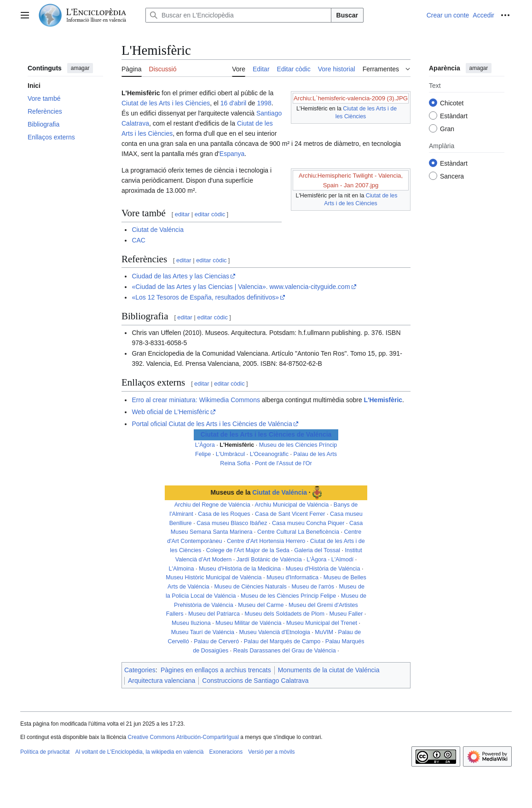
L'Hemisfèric (383, 400)
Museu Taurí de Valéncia (203, 632)
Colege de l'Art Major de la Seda (248, 550)
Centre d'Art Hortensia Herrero (266, 541)
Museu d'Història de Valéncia (323, 569)
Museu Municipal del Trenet (322, 623)
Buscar (347, 15)
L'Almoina (182, 569)
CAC (139, 240)
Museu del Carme (261, 605)
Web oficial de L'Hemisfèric (170, 412)
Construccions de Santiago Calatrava (255, 681)
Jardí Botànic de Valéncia (269, 560)
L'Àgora (205, 445)
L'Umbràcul (230, 454)
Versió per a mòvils (271, 752)
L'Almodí (343, 560)
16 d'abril (233, 103)
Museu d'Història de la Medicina (240, 569)
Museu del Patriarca (214, 614)
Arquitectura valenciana (162, 681)
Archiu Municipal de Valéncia (292, 505)
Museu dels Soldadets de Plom (284, 614)
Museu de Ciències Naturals (250, 587)
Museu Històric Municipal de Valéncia (214, 577)
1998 (264, 103)
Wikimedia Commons (230, 400)
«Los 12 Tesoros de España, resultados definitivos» (205, 297)
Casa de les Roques (224, 514)
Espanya (232, 154)
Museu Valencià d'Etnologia (275, 632)
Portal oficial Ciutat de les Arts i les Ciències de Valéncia (212, 424)
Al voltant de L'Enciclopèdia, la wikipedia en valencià (139, 752)
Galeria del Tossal (317, 550)
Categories (140, 670)
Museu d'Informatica (292, 577)
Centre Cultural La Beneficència (298, 532)
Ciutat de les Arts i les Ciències (166, 103)
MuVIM (324, 632)
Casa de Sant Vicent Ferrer (290, 514)
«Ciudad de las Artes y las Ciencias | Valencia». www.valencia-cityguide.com (241, 287)
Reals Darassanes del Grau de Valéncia (285, 651)
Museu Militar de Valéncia (248, 623)
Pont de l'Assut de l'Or (283, 463)
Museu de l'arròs (313, 587)
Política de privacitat (45, 752)
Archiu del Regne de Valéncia (212, 505)
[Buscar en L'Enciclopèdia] (238, 15)
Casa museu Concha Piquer (308, 523)
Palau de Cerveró (216, 641)
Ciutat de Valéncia (158, 230)
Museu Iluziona (191, 623)
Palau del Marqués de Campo (282, 641)
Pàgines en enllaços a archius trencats (216, 670)
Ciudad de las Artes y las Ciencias (180, 276)
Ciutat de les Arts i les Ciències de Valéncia (266, 434)
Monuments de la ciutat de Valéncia (329, 670)
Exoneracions (226, 752)
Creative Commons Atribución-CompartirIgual (183, 737)
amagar (80, 68)
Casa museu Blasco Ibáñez (232, 523)
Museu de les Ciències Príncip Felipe (288, 596)
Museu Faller (346, 614)
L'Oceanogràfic (269, 454)
